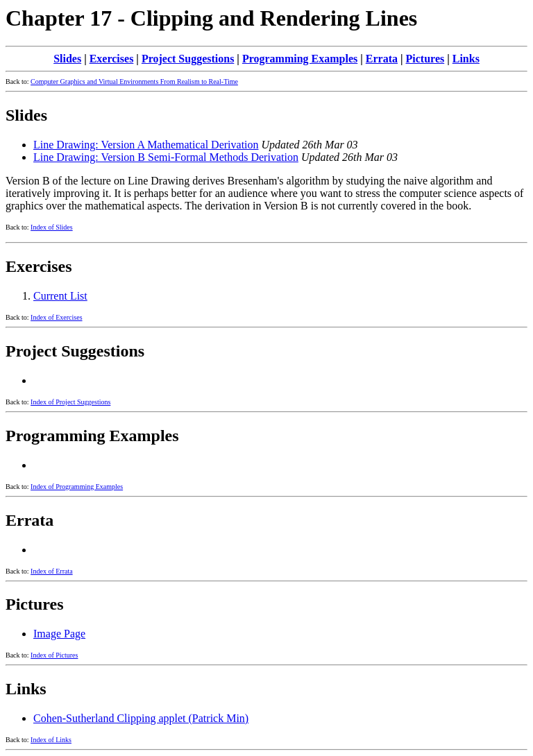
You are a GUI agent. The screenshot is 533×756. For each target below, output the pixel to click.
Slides (67, 59)
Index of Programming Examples (77, 487)
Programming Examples (300, 59)
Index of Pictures (54, 655)
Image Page (59, 634)
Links (466, 59)
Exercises (112, 59)
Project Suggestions (188, 59)
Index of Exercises (56, 317)
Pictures (425, 59)
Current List (60, 296)
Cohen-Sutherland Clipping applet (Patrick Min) (141, 718)
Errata (382, 59)
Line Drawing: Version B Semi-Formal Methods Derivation (166, 157)
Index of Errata (52, 571)
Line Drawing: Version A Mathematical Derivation (146, 145)
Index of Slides (52, 227)
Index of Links (51, 740)
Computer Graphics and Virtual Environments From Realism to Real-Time (134, 81)
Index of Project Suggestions (70, 402)
